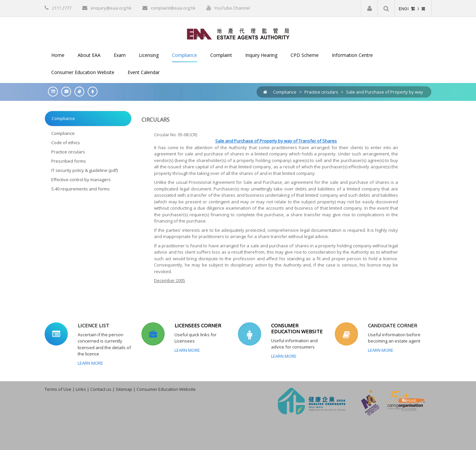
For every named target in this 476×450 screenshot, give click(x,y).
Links (81, 389)
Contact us (101, 389)
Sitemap (124, 389)
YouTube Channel (232, 8)
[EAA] (238, 33)
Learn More (90, 363)
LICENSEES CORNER (198, 325)
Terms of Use (58, 389)
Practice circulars (321, 92)
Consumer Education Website (166, 389)
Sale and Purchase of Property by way (385, 92)
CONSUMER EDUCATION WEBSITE (297, 328)
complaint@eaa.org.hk (173, 8)
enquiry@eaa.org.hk (111, 8)
